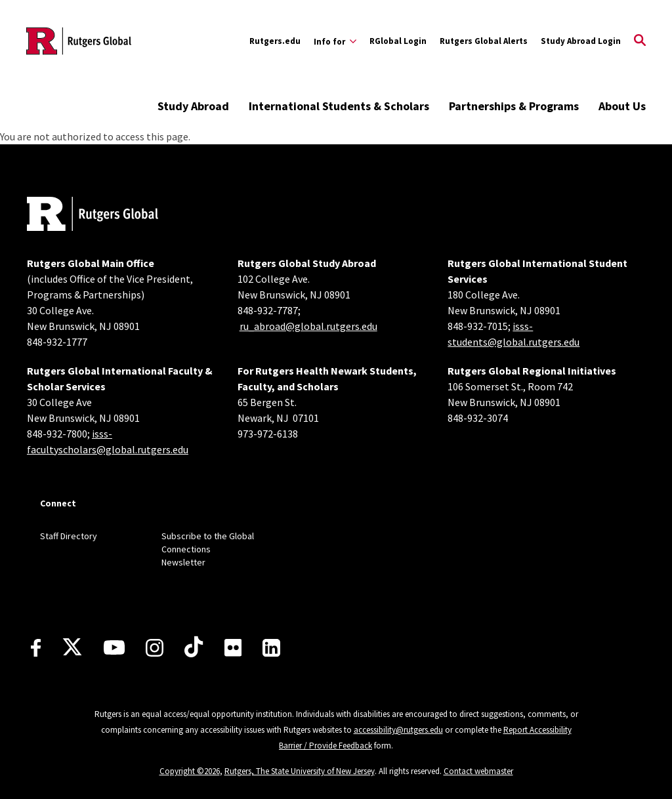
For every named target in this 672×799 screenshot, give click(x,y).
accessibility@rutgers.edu (398, 730)
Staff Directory (69, 536)
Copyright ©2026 (190, 771)
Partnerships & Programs (514, 106)
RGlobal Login (398, 41)
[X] (72, 647)
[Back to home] (93, 215)
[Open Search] (640, 41)
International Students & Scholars (339, 106)
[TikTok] (194, 647)
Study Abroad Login (581, 41)
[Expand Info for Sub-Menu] (335, 41)
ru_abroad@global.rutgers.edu (308, 326)
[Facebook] (36, 648)
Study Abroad (193, 106)
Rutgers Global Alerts (484, 41)
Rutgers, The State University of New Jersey (300, 771)
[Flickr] (233, 647)
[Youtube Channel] (114, 647)
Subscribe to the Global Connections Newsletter (208, 549)
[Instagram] (155, 648)
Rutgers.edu (275, 41)
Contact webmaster (478, 771)
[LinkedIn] (271, 648)
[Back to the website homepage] (79, 41)
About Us (622, 106)
